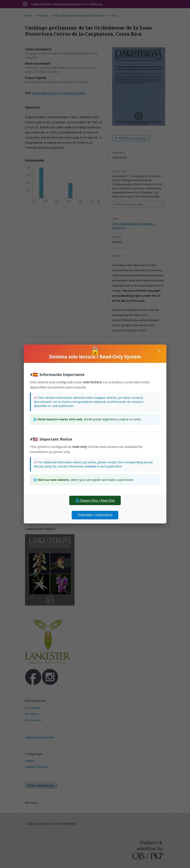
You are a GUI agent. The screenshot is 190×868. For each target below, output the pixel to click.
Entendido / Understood (95, 515)
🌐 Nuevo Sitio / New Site (95, 500)
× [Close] (159, 351)
